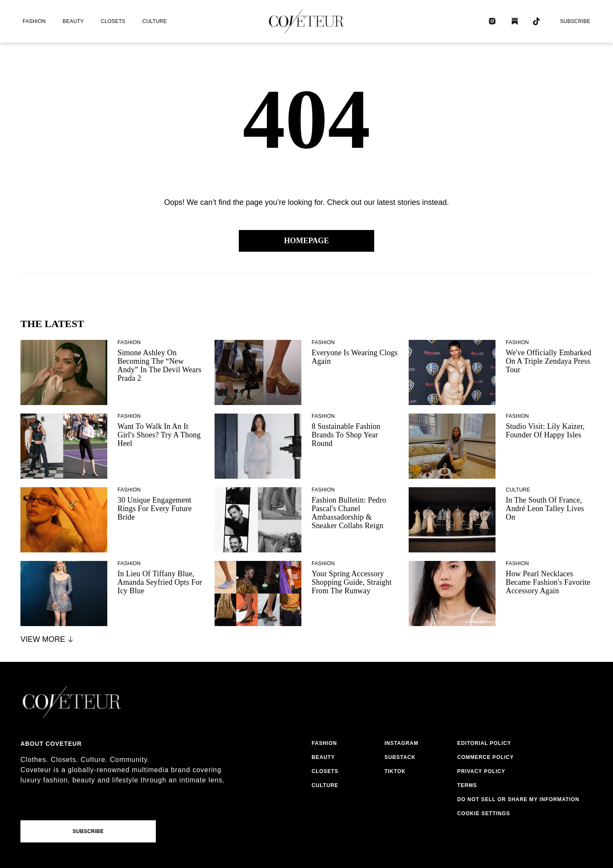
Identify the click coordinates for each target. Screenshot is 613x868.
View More (47, 639)
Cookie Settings (484, 813)
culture (155, 21)
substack (400, 757)
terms (467, 785)
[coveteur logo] (306, 21)
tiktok (395, 771)
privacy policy (481, 771)
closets (113, 21)
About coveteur (51, 744)
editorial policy (484, 743)
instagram (401, 743)
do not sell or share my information (518, 799)
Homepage (306, 241)
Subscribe (575, 21)
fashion (34, 21)
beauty (73, 21)
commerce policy (486, 757)
